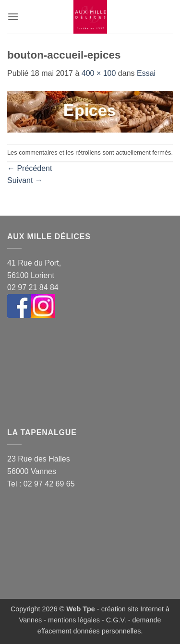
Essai (146, 73)
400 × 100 (99, 73)
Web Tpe (81, 609)
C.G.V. (116, 620)
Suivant (25, 180)
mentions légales (74, 620)
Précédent (30, 168)
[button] (13, 17)
